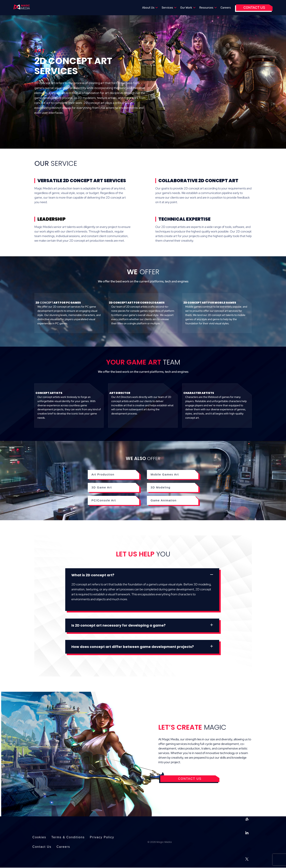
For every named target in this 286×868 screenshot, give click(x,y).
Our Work (188, 8)
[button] (142, 575)
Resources (208, 8)
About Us (150, 8)
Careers (226, 8)
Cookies (39, 837)
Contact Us (254, 8)
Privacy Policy (102, 837)
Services (169, 8)
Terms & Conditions (68, 837)
